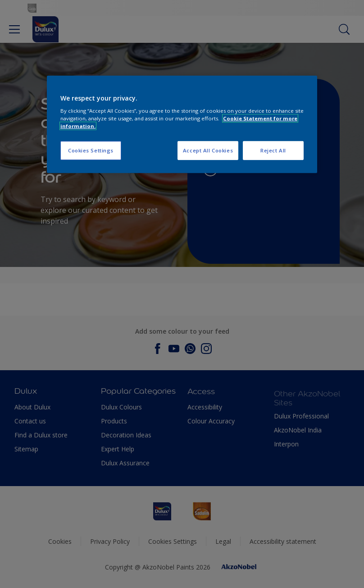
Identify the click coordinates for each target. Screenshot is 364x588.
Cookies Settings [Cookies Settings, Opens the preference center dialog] (91, 150)
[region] (182, 124)
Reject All (273, 150)
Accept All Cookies (208, 150)
